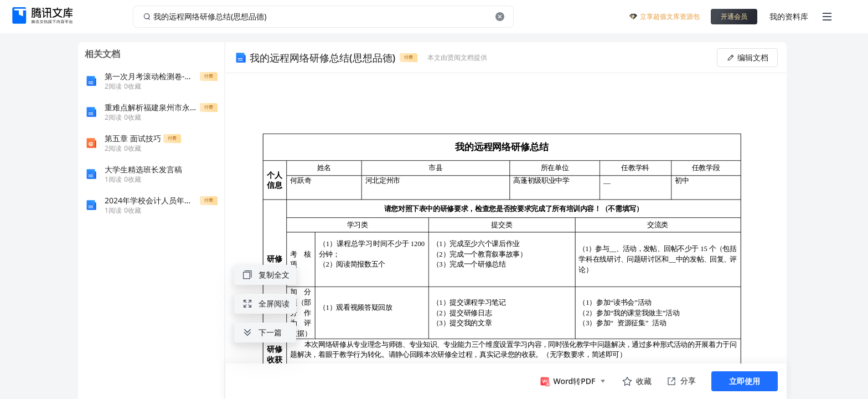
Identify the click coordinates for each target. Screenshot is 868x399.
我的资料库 (789, 16)
